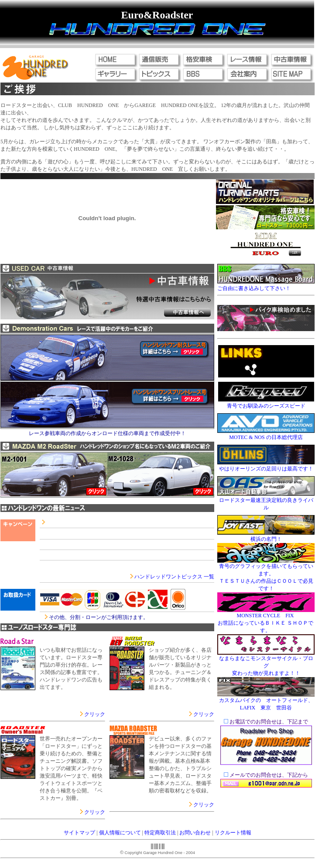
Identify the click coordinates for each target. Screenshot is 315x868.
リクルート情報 (233, 833)
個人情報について (120, 833)
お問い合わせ (195, 833)
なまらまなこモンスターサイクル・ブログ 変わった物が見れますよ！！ (266, 666)
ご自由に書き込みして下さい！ (254, 288)
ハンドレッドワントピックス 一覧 (174, 577)
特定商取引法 (160, 833)
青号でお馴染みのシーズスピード (266, 406)
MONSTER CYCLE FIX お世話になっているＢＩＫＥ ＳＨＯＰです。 (265, 623)
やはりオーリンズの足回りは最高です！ (266, 469)
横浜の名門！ (266, 539)
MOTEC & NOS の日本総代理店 (266, 437)
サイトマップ (79, 833)
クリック (95, 714)
